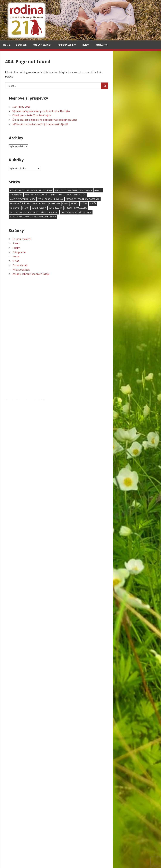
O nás (64, 261)
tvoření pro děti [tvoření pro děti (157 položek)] (66, 212)
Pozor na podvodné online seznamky (21, 724)
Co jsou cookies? (70, 239)
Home (6, 45)
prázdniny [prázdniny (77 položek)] (80, 203)
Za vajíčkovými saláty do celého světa (35, 118)
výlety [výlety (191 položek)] (130, 212)
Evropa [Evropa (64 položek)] (137, 190)
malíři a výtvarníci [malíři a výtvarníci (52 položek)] (67, 199)
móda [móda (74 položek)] (81, 199)
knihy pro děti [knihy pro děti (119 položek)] (106, 195)
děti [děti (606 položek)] (129, 190)
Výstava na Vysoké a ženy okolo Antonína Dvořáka (89, 111)
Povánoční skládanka (15, 527)
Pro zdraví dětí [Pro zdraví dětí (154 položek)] (65, 203)
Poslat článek (42, 45)
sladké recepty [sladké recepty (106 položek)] (87, 208)
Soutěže (21, 45)
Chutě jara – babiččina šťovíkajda (80, 115)
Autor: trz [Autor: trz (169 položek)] (108, 190)
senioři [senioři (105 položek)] (74, 208)
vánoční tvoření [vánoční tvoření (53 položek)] (117, 212)
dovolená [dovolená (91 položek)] (120, 190)
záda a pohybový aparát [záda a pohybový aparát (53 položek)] (84, 217)
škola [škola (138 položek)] (101, 217)
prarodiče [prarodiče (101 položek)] (119, 199)
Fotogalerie (65, 45)
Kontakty (101, 45)
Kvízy (86, 45)
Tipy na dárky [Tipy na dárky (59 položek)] (129, 208)
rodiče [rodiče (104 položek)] (141, 203)
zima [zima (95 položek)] (137, 212)
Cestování (10, 71)
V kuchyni (33, 71)
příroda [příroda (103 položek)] (91, 203)
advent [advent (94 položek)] (61, 190)
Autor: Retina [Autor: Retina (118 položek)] (94, 190)
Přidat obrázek (69, 270)
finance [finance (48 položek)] (146, 190)
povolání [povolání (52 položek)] (107, 199)
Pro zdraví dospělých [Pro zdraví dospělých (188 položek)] (137, 199)
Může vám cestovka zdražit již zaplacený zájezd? (88, 124)
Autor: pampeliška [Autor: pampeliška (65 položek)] (76, 190)
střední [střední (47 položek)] (116, 208)
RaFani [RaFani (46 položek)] (113, 203)
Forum (64, 243)
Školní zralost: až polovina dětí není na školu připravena (93, 120)
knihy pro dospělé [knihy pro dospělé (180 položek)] (88, 195)
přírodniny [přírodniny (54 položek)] (103, 203)
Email (8, 371)
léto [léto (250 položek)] (132, 195)
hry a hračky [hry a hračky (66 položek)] (64, 195)
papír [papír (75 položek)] (88, 199)
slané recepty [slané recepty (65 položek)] (103, 208)
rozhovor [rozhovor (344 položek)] (63, 208)
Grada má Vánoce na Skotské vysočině (19, 819)
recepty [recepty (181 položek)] (123, 203)
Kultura (9, 223)
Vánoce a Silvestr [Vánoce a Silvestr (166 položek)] (98, 212)
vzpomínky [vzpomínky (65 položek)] (81, 212)
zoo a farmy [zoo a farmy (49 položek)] (64, 217)
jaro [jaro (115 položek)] (75, 195)
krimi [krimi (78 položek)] (118, 195)
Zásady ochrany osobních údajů (79, 274)
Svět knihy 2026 (70, 107)
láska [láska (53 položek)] (125, 195)
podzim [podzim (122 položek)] (97, 199)
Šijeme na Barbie (13, 482)
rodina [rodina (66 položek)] (132, 203)
